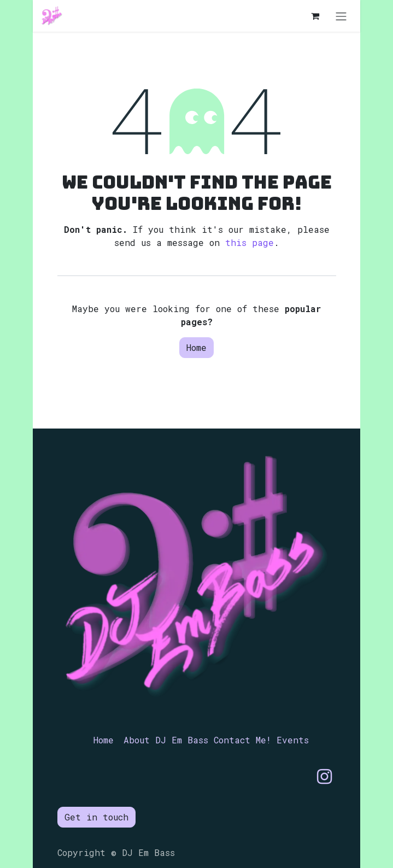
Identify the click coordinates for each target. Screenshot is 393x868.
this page (250, 242)
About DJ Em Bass (166, 740)
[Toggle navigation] (341, 16)
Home (196, 347)
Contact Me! (242, 740)
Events (293, 740)
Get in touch (96, 817)
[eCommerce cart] (315, 16)
